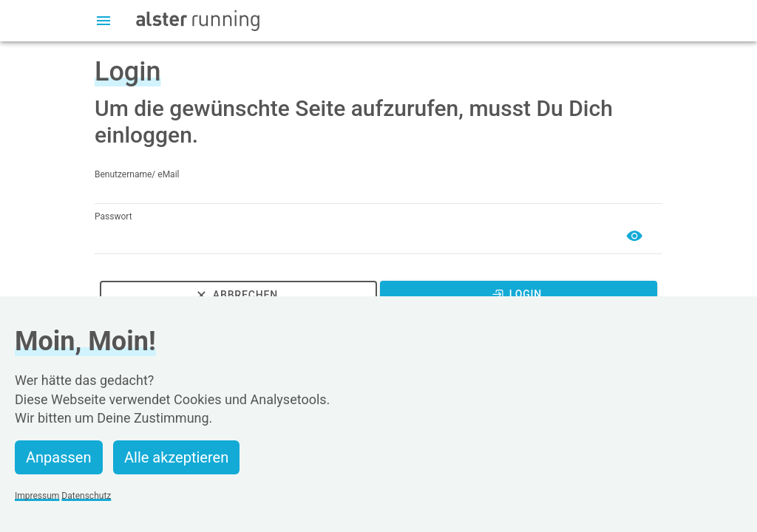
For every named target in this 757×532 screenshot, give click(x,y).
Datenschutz (86, 496)
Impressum (37, 496)
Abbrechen (236, 295)
